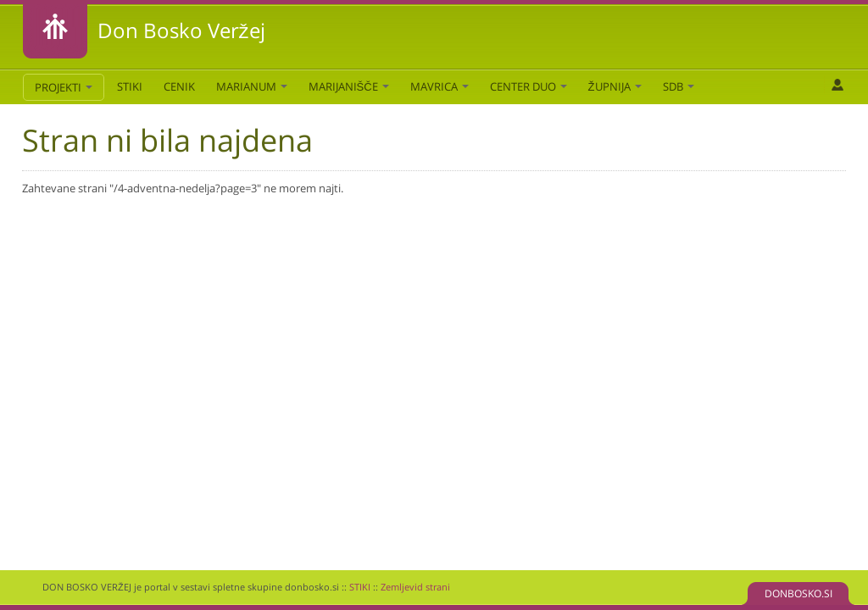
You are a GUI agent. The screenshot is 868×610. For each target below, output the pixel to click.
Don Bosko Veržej (181, 30)
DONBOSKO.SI (798, 593)
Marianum (252, 86)
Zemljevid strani (415, 587)
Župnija (615, 86)
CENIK (179, 86)
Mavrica (440, 86)
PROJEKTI (64, 87)
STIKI (130, 86)
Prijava (837, 85)
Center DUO (529, 86)
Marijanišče (349, 86)
